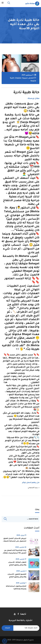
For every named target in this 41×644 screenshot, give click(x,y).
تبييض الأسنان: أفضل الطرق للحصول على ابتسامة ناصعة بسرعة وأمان (15, 541)
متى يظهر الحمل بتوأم (31, 483)
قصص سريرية (28, 78)
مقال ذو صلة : (33, 99)
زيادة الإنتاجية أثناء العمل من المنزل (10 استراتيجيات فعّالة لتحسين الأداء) (15, 553)
